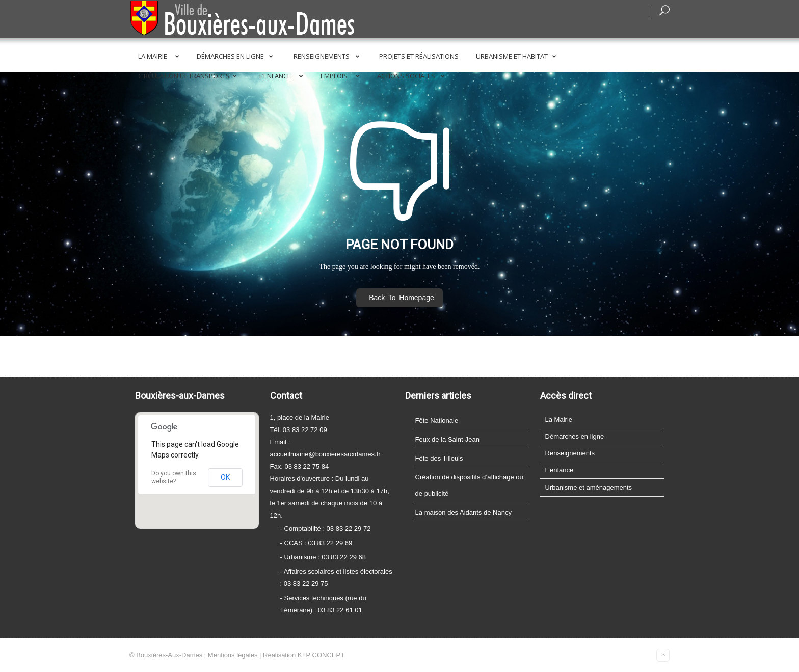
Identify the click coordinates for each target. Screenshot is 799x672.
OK (225, 477)
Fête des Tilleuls (439, 458)
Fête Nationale (437, 421)
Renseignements (328, 56)
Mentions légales (233, 655)
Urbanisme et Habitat (518, 56)
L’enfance (283, 76)
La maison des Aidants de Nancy (463, 512)
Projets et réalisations (419, 56)
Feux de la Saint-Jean (447, 439)
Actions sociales (413, 76)
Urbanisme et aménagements (589, 487)
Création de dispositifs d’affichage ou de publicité (469, 485)
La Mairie (161, 56)
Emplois (342, 76)
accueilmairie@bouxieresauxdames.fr (325, 454)
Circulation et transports (189, 76)
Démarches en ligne (237, 56)
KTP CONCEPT (321, 655)
